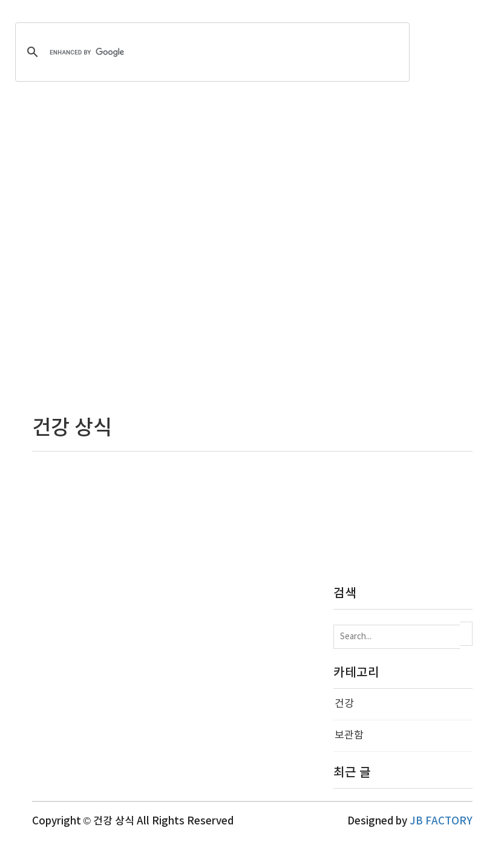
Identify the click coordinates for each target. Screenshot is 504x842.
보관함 (349, 735)
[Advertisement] (252, 255)
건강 (344, 704)
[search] (211, 52)
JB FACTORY (441, 821)
